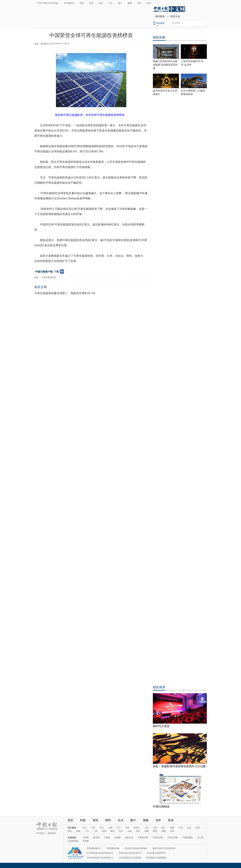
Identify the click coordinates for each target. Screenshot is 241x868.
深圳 (172, 831)
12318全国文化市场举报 (130, 858)
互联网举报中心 (94, 848)
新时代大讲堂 (161, 726)
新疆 (164, 831)
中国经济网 (158, 838)
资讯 (91, 3)
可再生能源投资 (49, 277)
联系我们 (52, 833)
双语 (149, 3)
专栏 (139, 3)
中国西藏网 (187, 838)
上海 (146, 828)
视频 (130, 3)
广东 (87, 831)
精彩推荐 (159, 687)
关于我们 (40, 833)
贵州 (138, 831)
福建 (172, 828)
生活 (110, 3)
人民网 (86, 838)
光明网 (86, 841)
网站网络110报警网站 (156, 858)
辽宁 (119, 828)
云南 (129, 831)
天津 (93, 828)
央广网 (200, 838)
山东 (189, 828)
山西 (110, 828)
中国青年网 (143, 838)
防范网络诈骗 (113, 848)
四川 (121, 831)
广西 (95, 831)
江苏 (155, 828)
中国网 (107, 838)
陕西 (155, 831)
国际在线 (129, 838)
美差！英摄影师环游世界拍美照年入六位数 (179, 766)
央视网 (117, 838)
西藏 (147, 831)
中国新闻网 (73, 841)
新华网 (96, 838)
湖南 (78, 831)
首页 (70, 820)
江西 (181, 828)
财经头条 (175, 16)
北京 (85, 828)
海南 (104, 831)
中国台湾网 (173, 838)
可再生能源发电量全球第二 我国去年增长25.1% (65, 293)
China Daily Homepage (48, 3)
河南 (198, 828)
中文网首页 (69, 3)
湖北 (70, 831)
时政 (82, 3)
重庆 (112, 831)
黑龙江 (137, 828)
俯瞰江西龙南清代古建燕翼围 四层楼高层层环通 (165, 65)
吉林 (127, 828)
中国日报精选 (161, 807)
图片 (120, 3)
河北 (102, 828)
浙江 (163, 828)
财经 (101, 3)
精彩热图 (159, 37)
